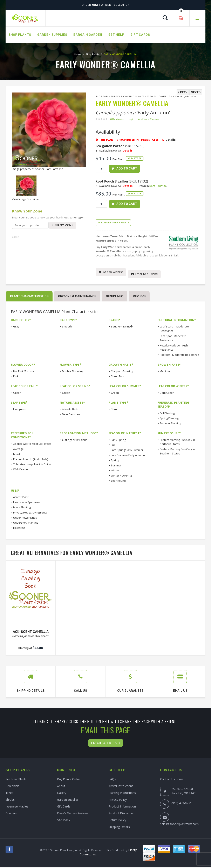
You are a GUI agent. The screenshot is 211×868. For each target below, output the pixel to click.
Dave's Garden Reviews (73, 814)
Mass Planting (22, 508)
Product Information (122, 807)
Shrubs (10, 800)
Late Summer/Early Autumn (128, 456)
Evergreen (20, 410)
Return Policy (117, 821)
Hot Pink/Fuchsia (24, 372)
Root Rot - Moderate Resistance (179, 356)
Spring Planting (169, 419)
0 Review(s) (118, 119)
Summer (116, 466)
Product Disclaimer (121, 814)
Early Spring (118, 441)
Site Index (64, 821)
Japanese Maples (17, 807)
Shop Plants (93, 54)
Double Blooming (73, 372)
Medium (165, 372)
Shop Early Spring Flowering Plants (120, 96)
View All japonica (185, 96)
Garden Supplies (68, 800)
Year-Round (118, 482)
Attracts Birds (70, 410)
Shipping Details (119, 828)
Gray (16, 327)
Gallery (62, 794)
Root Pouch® (158, 186)
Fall (113, 446)
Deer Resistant (71, 415)
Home (78, 54)
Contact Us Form (172, 780)
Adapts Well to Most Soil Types (32, 445)
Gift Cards (64, 807)
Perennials (12, 787)
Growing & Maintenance (77, 297)
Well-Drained (21, 470)
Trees (9, 794)
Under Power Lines (25, 518)
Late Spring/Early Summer (127, 451)
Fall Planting (167, 414)
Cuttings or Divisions (75, 441)
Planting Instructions (122, 794)
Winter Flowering (121, 477)
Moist (17, 455)
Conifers (11, 814)
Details (128, 151)
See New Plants (16, 780)
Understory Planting (26, 524)
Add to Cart (127, 169)
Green (17, 394)
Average (18, 450)
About (61, 787)
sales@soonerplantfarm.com (179, 825)
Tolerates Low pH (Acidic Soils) (32, 465)
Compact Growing (122, 372)
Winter (115, 471)
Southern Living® (122, 327)
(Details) (170, 140)
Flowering (19, 529)
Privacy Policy (118, 800)
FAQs (112, 780)
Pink (16, 377)
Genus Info (115, 297)
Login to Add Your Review (143, 119)
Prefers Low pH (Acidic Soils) (31, 460)
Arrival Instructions (121, 787)
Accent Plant (21, 498)
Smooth (67, 327)
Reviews (139, 297)
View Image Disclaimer (26, 199)
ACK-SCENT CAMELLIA (31, 633)
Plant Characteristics (29, 297)
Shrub (115, 410)
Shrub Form (118, 377)
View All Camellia (159, 96)
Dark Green (167, 394)
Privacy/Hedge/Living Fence (30, 513)
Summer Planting (170, 424)
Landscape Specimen (27, 503)
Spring (115, 461)
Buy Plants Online (69, 780)
